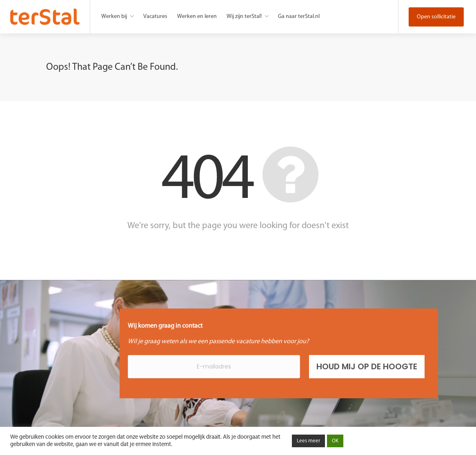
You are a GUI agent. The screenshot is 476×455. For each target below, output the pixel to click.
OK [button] (335, 441)
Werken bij (114, 17)
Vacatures (155, 17)
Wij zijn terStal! (244, 17)
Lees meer (308, 441)
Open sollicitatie (436, 17)
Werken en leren (197, 17)
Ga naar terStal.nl (299, 17)
